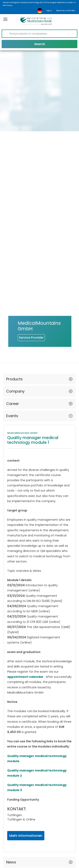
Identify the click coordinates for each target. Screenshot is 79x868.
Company (15, 355)
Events (12, 379)
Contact (14, 838)
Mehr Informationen (26, 799)
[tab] (39, 343)
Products (14, 342)
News (11, 826)
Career (13, 367)
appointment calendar (25, 640)
